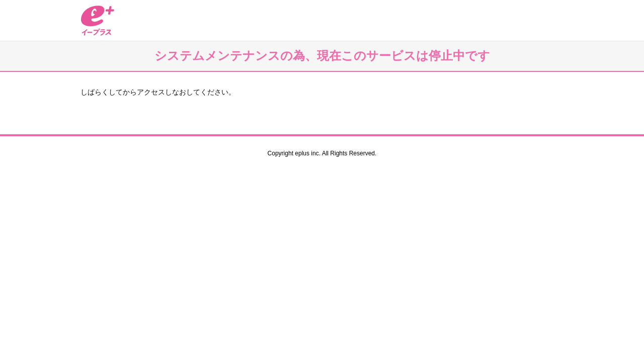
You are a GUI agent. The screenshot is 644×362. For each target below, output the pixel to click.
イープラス (98, 20)
